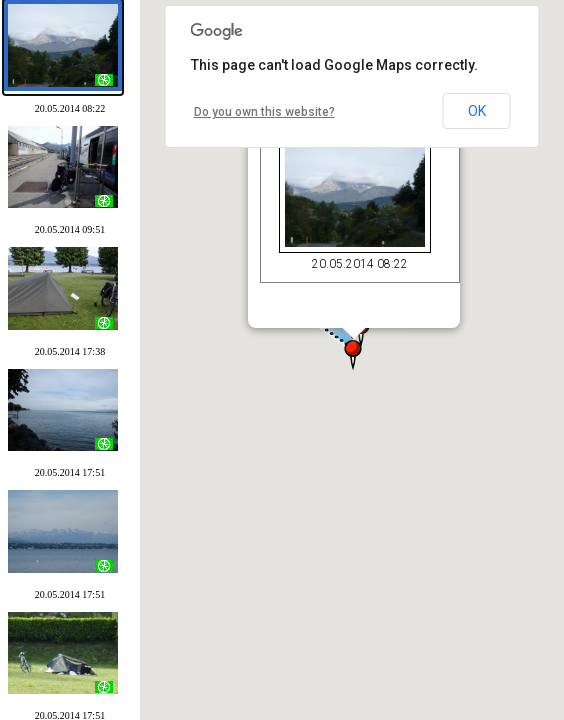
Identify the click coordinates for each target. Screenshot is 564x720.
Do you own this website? (264, 112)
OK (477, 111)
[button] (345, 342)
